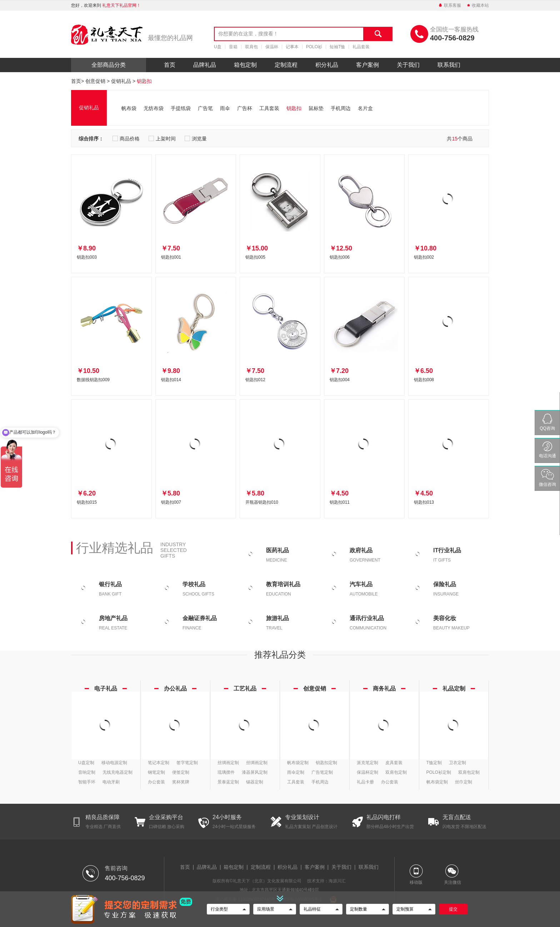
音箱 (233, 47)
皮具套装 (394, 763)
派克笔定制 (367, 763)
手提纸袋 (181, 108)
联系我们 (449, 65)
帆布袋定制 (298, 763)
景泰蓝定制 (228, 782)
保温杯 (272, 47)
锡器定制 (255, 782)
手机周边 (341, 108)
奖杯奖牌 (181, 782)
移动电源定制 (114, 763)
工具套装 (269, 108)
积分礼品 (327, 65)
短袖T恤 (337, 47)
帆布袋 (129, 108)
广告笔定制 (322, 772)
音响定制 (87, 772)
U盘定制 (86, 763)
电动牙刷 (111, 782)
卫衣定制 (457, 763)
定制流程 (286, 65)
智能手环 (87, 782)
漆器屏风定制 (255, 772)
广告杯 (245, 108)
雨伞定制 (296, 772)
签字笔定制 (187, 763)
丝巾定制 (464, 782)
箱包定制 (245, 65)
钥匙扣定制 (326, 763)
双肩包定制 (396, 772)
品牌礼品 (205, 65)
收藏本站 (478, 5)
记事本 (292, 47)
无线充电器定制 (117, 772)
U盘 (218, 47)
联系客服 (449, 5)
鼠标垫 (316, 108)
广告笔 (205, 108)
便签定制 (181, 772)
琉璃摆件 (226, 772)
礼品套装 (361, 47)
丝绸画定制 (228, 763)
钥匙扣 (144, 81)
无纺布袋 (154, 108)
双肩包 (251, 47)
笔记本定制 (159, 763)
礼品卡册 (365, 782)
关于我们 (408, 65)
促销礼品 (121, 81)
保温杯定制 (367, 772)
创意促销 (95, 81)
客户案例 (367, 65)
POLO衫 (314, 47)
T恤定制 (434, 763)
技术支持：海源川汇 (326, 881)
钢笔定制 (156, 772)
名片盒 (365, 108)
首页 (170, 65)
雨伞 (225, 108)
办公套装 (156, 782)
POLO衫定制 (439, 772)
